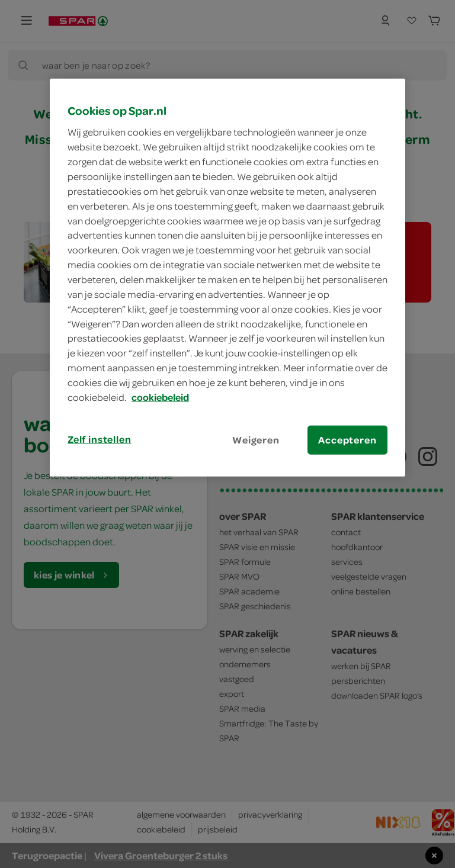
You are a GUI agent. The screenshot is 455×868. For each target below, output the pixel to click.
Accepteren (347, 439)
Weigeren (256, 439)
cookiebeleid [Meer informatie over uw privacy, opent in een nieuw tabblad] (160, 397)
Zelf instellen (100, 439)
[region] (227, 278)
